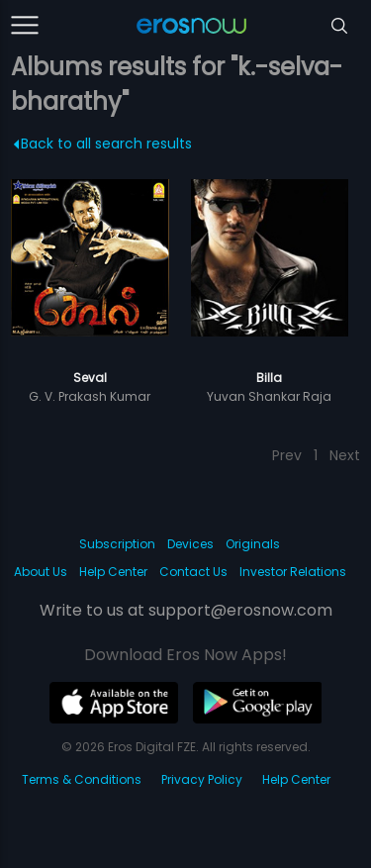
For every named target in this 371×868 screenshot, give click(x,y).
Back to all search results (103, 144)
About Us (41, 572)
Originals (253, 544)
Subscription (117, 544)
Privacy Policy (202, 779)
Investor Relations (293, 572)
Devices (190, 544)
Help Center (113, 572)
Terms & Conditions (82, 779)
